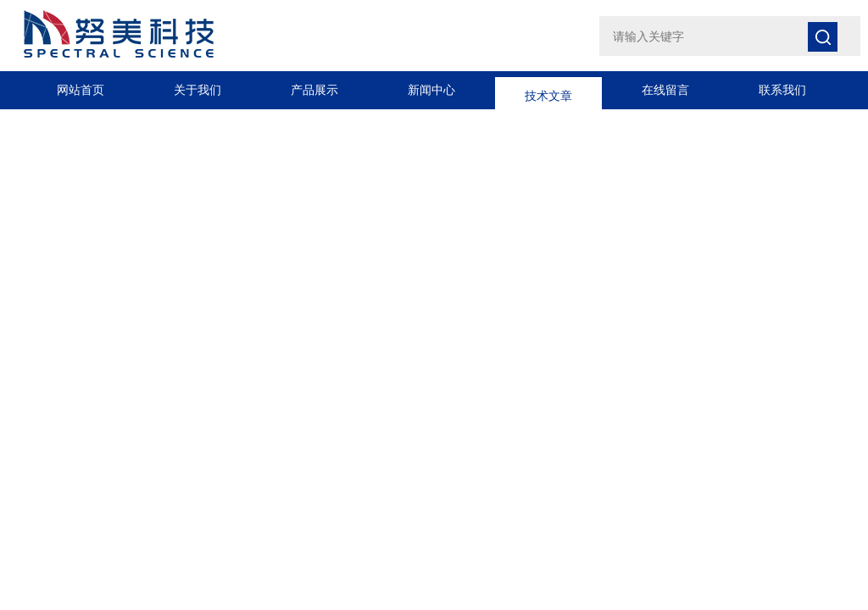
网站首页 (81, 90)
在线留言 (665, 90)
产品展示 (314, 90)
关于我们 (198, 90)
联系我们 (782, 90)
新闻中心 (431, 90)
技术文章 (548, 90)
